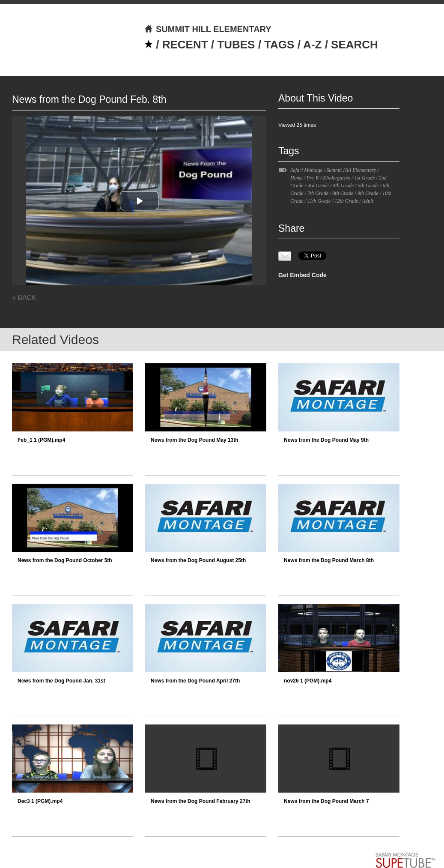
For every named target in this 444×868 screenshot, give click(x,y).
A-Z (312, 45)
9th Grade (368, 193)
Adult (368, 201)
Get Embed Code (302, 275)
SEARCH (355, 45)
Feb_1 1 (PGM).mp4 (41, 440)
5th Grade (368, 186)
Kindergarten (337, 178)
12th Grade (346, 201)
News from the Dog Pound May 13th (195, 440)
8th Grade (343, 193)
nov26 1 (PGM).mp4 (308, 681)
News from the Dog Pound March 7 (326, 801)
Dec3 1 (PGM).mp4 (40, 801)
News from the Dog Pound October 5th (65, 560)
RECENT (185, 45)
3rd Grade (318, 186)
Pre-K (313, 178)
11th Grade (319, 201)
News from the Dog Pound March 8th (329, 560)
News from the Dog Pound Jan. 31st (61, 681)
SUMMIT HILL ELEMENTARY (208, 29)
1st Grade (365, 178)
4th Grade (343, 186)
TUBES (236, 45)
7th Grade (318, 193)
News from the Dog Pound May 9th (326, 440)
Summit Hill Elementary (351, 170)
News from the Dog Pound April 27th (195, 681)
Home (296, 178)
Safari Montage (306, 170)
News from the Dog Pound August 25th (198, 560)
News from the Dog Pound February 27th (201, 801)
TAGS (279, 45)
